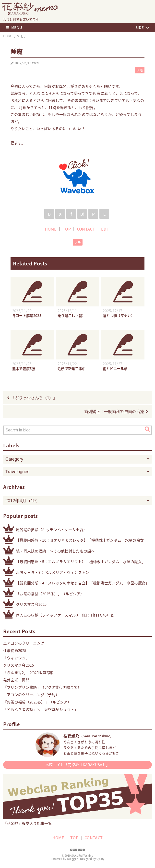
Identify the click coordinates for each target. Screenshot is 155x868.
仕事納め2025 (15, 650)
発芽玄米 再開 (16, 680)
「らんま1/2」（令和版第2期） (30, 673)
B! (83, 214)
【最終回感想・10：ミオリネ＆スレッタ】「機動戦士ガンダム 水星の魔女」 (82, 540)
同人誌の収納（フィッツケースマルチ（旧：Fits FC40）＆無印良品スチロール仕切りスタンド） (65, 615)
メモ (140, 70)
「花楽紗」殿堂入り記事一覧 (78, 821)
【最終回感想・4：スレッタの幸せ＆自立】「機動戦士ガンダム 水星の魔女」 (83, 583)
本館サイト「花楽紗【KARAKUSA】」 (77, 765)
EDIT (106, 229)
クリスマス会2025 (31, 604)
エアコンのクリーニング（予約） (31, 695)
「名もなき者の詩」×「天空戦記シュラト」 (41, 709)
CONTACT (86, 229)
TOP (67, 229)
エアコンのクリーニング (24, 643)
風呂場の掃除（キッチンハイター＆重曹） (51, 530)
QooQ (100, 859)
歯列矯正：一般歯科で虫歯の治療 (114, 411)
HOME (51, 229)
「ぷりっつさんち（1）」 (34, 398)
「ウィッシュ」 (16, 658)
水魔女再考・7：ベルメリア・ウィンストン (53, 572)
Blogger (72, 859)
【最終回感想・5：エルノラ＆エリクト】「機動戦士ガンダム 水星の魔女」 (81, 562)
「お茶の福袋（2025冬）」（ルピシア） (50, 594)
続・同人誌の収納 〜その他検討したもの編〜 (55, 551)
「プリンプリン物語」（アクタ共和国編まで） (42, 687)
